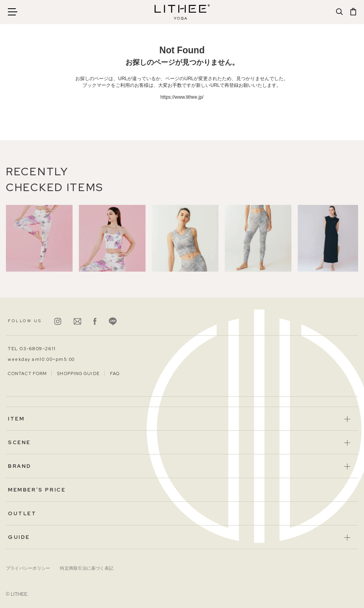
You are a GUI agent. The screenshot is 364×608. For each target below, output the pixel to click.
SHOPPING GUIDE (78, 373)
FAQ (115, 373)
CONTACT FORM (27, 373)
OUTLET (22, 513)
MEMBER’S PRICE (37, 490)
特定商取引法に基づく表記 (87, 568)
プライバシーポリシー (28, 568)
